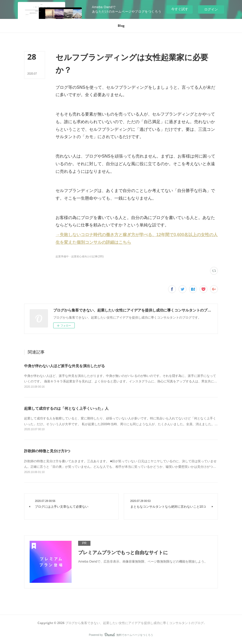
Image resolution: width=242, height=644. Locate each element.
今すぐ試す (180, 9)
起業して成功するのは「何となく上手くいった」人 (66, 408)
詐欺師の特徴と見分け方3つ (47, 451)
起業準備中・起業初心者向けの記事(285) (80, 256)
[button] (121, 26)
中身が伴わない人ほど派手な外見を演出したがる (64, 366)
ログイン (211, 9)
